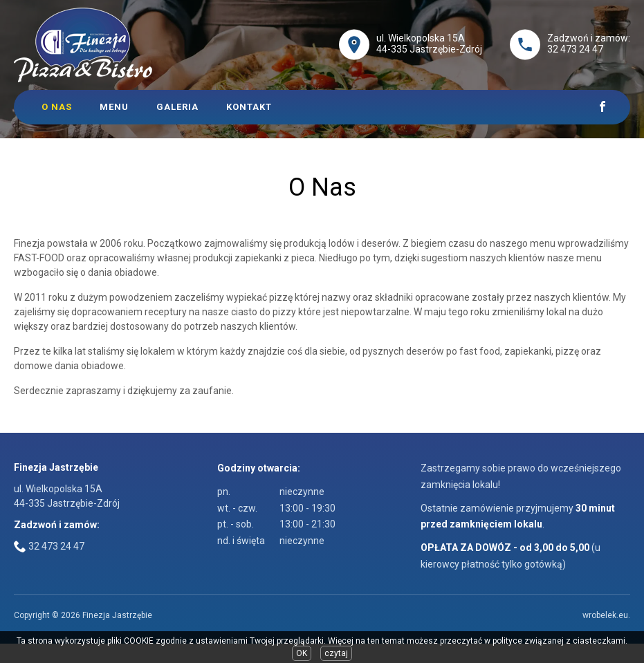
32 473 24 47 (575, 49)
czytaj (336, 653)
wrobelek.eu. (606, 615)
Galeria (177, 107)
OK (302, 653)
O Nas (57, 107)
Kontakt (249, 107)
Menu (114, 107)
